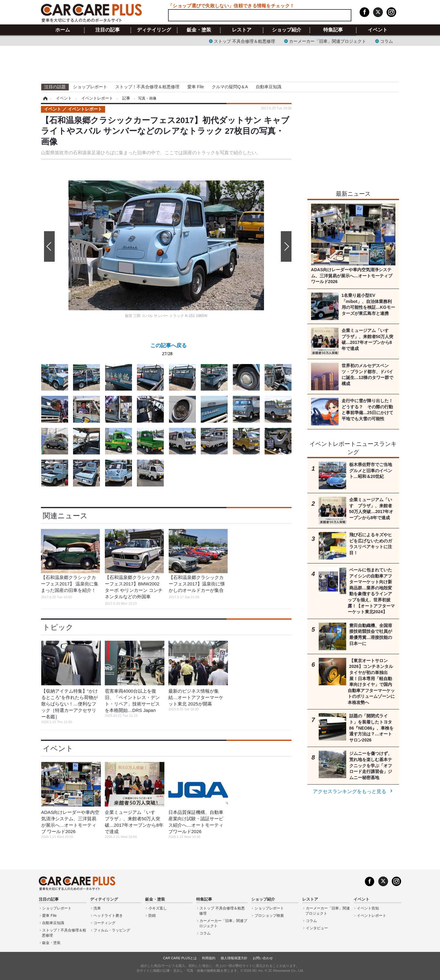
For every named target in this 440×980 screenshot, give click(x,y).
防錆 (152, 916)
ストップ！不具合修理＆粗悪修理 (147, 87)
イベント (378, 30)
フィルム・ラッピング (112, 930)
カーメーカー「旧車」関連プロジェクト (328, 41)
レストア (242, 30)
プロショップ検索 (269, 916)
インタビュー (317, 928)
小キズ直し (158, 908)
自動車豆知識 (269, 87)
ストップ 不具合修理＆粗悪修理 (244, 41)
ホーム (63, 30)
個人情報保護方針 (234, 958)
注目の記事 (108, 30)
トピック (58, 627)
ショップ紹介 (287, 30)
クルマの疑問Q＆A (230, 87)
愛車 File (196, 87)
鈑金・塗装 (199, 30)
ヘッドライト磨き (108, 916)
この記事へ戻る (169, 351)
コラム (387, 41)
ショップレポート (90, 87)
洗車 (97, 908)
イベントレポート (372, 916)
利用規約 (209, 958)
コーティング (105, 923)
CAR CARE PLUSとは (180, 958)
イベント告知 (368, 908)
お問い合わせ (263, 958)
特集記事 (333, 30)
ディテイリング (154, 30)
